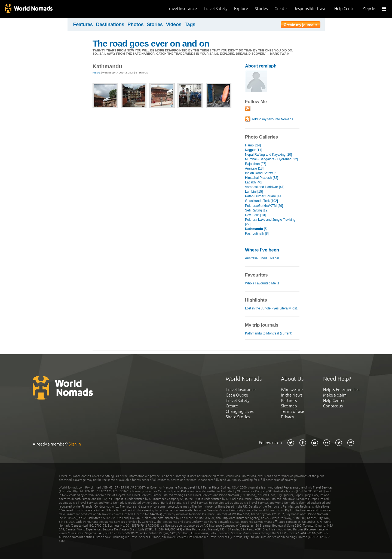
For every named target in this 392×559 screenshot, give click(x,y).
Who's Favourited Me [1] (263, 283)
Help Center (345, 9)
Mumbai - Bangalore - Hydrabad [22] (271, 159)
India (264, 258)
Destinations (110, 24)
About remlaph (261, 66)
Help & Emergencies (341, 390)
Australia (251, 258)
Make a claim (335, 395)
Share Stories (238, 417)
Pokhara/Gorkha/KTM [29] (264, 206)
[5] (256, 229)
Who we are (292, 390)
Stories (261, 9)
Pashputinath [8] (257, 234)
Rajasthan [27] (256, 164)
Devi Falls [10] (255, 215)
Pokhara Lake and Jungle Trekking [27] (270, 222)
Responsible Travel (310, 9)
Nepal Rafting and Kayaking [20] (268, 155)
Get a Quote (237, 395)
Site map (289, 406)
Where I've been (262, 250)
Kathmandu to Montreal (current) (269, 333)
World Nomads (29, 9)
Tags (190, 24)
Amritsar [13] (254, 168)
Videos (174, 24)
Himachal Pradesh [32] (262, 178)
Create (281, 9)
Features (83, 24)
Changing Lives (240, 411)
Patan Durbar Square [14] (264, 196)
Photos (135, 24)
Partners (289, 400)
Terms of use (293, 411)
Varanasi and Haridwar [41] (265, 187)
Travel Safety (215, 9)
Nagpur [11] (254, 150)
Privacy (287, 417)
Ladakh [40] (254, 182)
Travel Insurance (182, 9)
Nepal (97, 73)
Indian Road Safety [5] (261, 173)
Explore (241, 9)
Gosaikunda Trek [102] (261, 201)
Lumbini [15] (254, 192)
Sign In (369, 9)
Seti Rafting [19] (257, 210)
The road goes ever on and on (151, 44)
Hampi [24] (253, 145)
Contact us (333, 406)
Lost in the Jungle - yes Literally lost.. (272, 308)
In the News (292, 395)
